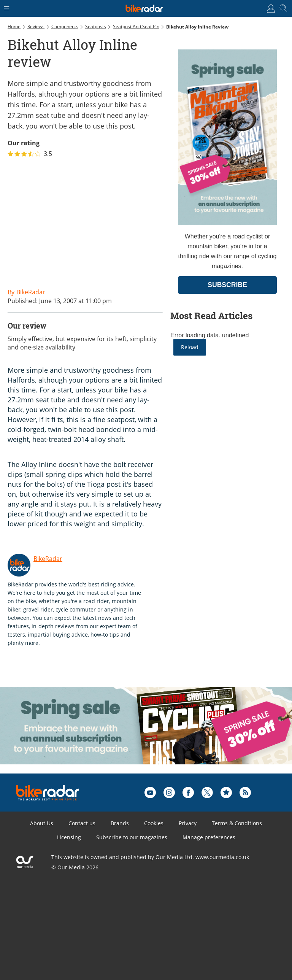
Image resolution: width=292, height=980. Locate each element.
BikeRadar (48, 559)
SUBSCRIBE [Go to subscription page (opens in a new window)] (227, 285)
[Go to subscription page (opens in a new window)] (227, 223)
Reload (190, 347)
